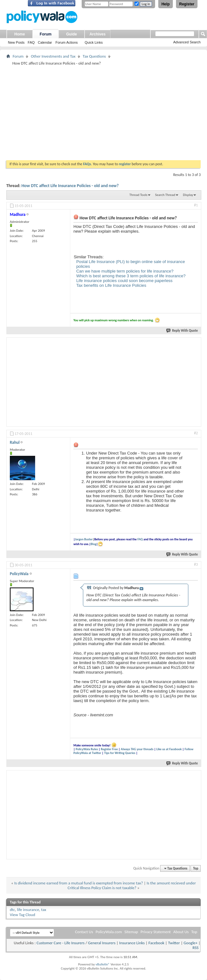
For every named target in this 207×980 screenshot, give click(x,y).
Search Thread (165, 195)
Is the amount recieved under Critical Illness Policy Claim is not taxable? (132, 886)
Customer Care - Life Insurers (60, 943)
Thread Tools (138, 195)
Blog (93, 544)
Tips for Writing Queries (120, 753)
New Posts (16, 42)
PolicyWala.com (109, 932)
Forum (45, 34)
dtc (13, 910)
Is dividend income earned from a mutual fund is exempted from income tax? (79, 883)
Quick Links (94, 42)
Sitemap (131, 932)
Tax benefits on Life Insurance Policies (111, 285)
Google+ (191, 943)
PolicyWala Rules (87, 749)
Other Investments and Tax (53, 56)
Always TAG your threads (137, 749)
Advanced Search (187, 42)
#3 (196, 564)
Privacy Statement (156, 932)
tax (44, 910)
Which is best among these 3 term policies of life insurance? (131, 276)
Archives (98, 34)
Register (187, 4)
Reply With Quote (182, 331)
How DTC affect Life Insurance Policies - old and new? (70, 186)
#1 (196, 205)
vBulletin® (103, 964)
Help (166, 4)
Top (196, 868)
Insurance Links (132, 943)
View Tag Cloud (22, 915)
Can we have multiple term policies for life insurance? (125, 271)
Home (19, 34)
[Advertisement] (103, 113)
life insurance (28, 910)
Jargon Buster (84, 539)
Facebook (156, 943)
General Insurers (102, 943)
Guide (72, 34)
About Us (181, 932)
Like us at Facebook (169, 749)
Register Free (109, 749)
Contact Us (84, 932)
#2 (196, 433)
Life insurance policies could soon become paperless (124, 281)
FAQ (31, 42)
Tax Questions (94, 56)
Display (188, 195)
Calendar (45, 42)
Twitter (174, 943)
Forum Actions (66, 42)
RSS (195, 948)
